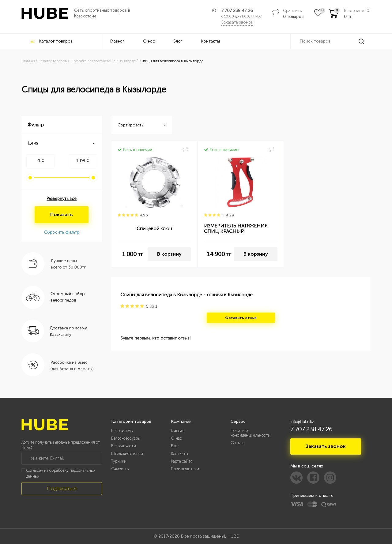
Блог (178, 41)
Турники (119, 461)
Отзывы (238, 443)
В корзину (169, 254)
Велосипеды (122, 431)
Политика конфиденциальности (251, 433)
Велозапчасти (124, 446)
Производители (185, 469)
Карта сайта (182, 461)
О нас (149, 41)
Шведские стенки (127, 454)
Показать (62, 214)
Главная (117, 41)
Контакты (210, 41)
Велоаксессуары (126, 438)
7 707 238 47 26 (237, 11)
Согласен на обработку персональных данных (61, 473)
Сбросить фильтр (62, 232)
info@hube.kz (302, 422)
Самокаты (120, 469)
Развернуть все (62, 199)
